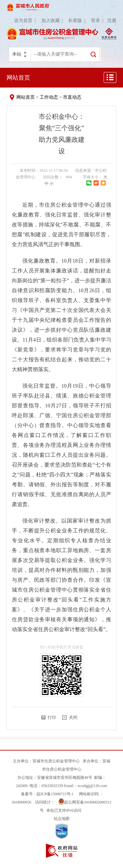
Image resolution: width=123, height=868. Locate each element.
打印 (52, 717)
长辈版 (78, 21)
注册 (112, 21)
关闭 (73, 717)
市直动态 (72, 97)
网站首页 (18, 78)
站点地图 (62, 819)
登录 (98, 21)
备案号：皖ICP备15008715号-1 (47, 794)
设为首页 (26, 21)
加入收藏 (53, 21)
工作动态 (49, 97)
